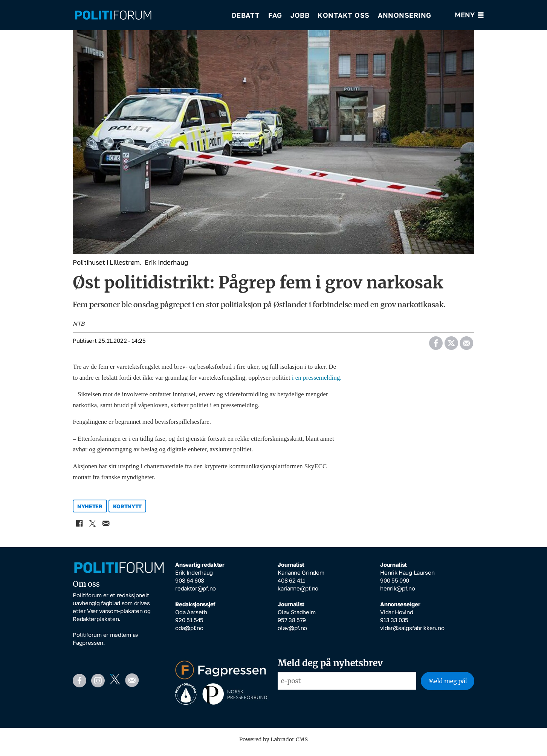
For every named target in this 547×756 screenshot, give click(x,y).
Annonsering (405, 15)
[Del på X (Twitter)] (451, 346)
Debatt (246, 15)
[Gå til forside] (113, 15)
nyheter (90, 511)
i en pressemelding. (317, 383)
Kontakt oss (344, 15)
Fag (275, 15)
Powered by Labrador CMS (273, 745)
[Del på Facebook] (436, 346)
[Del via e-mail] (466, 346)
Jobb (300, 15)
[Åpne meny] (469, 15)
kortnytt (128, 511)
